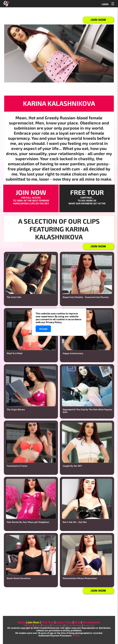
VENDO (76, 635)
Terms (38, 625)
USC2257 (28, 625)
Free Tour (48, 622)
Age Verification (73, 625)
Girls (77, 622)
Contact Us (89, 625)
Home (22, 622)
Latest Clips (64, 622)
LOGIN (105, 4)
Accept (43, 329)
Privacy (46, 625)
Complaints (57, 625)
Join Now (98, 20)
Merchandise (91, 622)
